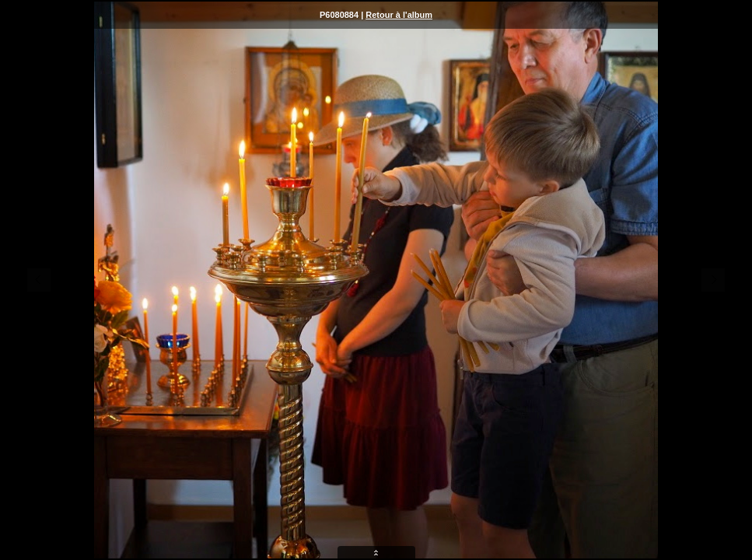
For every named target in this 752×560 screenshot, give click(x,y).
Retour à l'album (399, 15)
